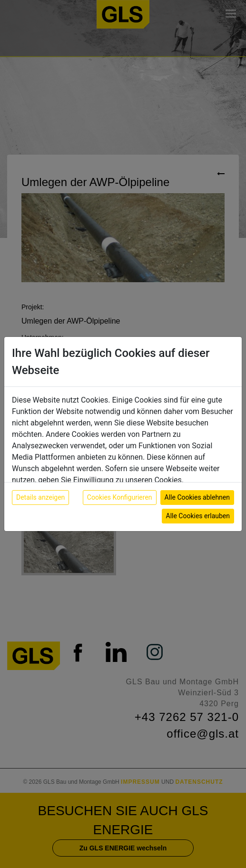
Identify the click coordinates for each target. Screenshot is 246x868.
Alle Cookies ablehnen (197, 497)
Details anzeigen (40, 497)
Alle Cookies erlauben (198, 516)
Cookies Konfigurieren (120, 497)
